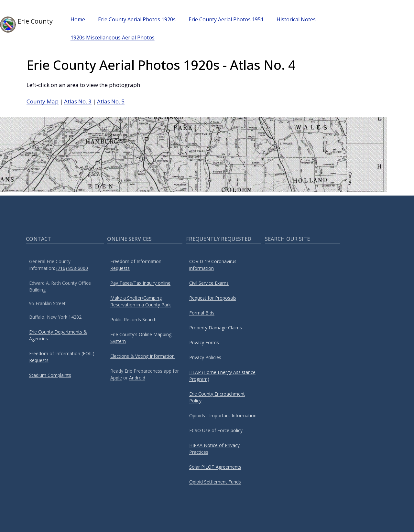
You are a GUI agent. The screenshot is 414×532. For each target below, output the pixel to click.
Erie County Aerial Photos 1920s (137, 19)
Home (78, 19)
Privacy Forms (204, 342)
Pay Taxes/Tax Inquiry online (140, 283)
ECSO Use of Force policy (216, 430)
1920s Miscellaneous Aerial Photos (113, 37)
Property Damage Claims (216, 328)
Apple (116, 378)
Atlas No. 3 (78, 101)
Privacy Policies (205, 357)
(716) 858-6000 (72, 268)
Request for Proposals (213, 298)
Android (137, 378)
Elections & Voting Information (142, 356)
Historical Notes (296, 19)
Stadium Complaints (50, 375)
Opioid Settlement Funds (215, 482)
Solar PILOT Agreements (215, 467)
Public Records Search (133, 319)
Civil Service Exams (209, 283)
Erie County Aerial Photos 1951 (226, 19)
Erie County (26, 25)
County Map (43, 101)
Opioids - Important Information (223, 415)
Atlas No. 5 (111, 101)
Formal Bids (202, 313)
